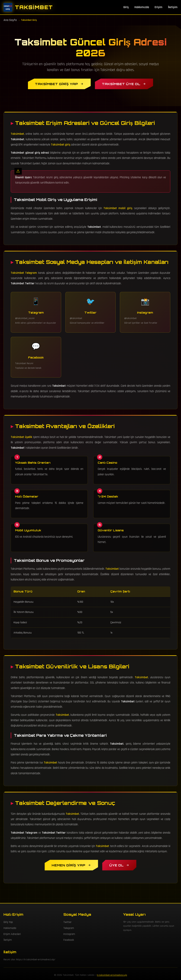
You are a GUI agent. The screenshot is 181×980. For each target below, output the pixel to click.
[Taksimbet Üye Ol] (124, 84)
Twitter (67, 922)
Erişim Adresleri (12, 934)
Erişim (159, 7)
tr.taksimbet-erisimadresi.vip (112, 975)
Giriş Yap (8, 922)
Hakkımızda (142, 7)
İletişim (173, 7)
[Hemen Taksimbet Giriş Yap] (71, 865)
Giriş (126, 7)
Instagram (69, 934)
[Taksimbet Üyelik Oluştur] (119, 865)
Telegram (69, 928)
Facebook (69, 940)
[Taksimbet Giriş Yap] (59, 84)
